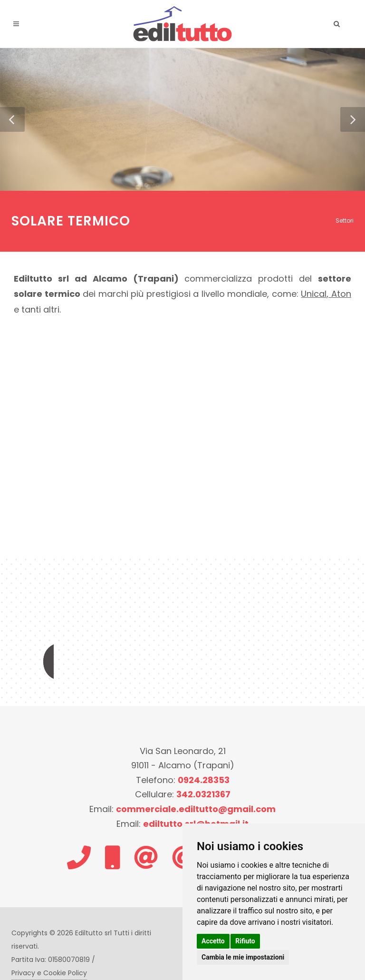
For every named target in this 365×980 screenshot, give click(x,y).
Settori (345, 220)
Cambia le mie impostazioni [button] (243, 957)
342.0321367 (203, 794)
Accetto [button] (213, 941)
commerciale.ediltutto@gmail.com (196, 809)
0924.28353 (204, 780)
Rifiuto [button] (245, 941)
